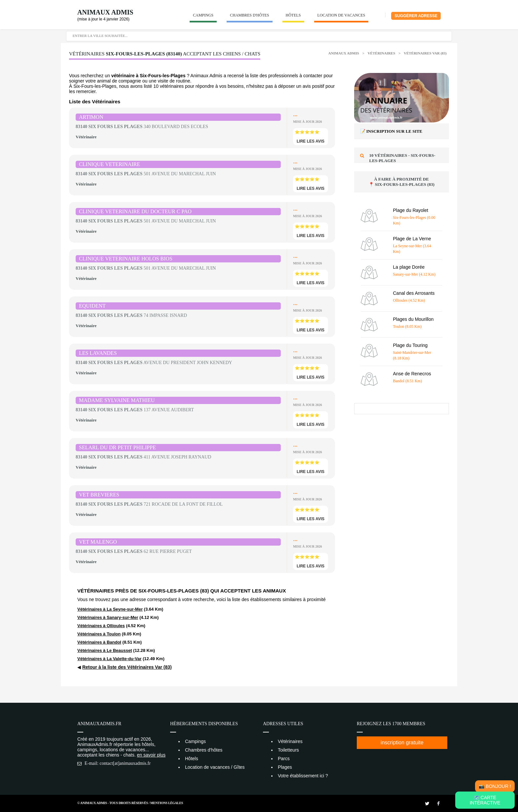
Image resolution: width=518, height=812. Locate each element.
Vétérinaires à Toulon (99, 634)
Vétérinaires (382, 53)
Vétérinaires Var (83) (425, 53)
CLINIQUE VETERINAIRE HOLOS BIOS (126, 259)
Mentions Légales (167, 803)
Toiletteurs (288, 750)
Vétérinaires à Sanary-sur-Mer (108, 617)
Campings (203, 15)
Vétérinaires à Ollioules (101, 626)
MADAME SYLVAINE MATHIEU (117, 400)
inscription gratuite (402, 743)
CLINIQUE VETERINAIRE (110, 164)
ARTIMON (91, 117)
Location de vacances (341, 15)
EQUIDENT (92, 306)
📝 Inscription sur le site (391, 131)
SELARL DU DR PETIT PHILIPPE (117, 447)
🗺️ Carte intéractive (485, 800)
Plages (285, 767)
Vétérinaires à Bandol (99, 642)
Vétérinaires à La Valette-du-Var (109, 659)
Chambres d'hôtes (250, 15)
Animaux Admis (105, 12)
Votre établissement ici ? (303, 776)
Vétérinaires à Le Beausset (105, 650)
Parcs (284, 759)
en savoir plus (151, 755)
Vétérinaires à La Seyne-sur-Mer (110, 609)
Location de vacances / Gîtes (215, 767)
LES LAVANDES (98, 353)
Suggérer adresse (416, 16)
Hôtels (293, 15)
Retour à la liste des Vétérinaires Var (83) (127, 667)
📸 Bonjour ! (495, 786)
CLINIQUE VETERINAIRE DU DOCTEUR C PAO (135, 211)
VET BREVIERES (99, 495)
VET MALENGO (98, 542)
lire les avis (311, 141)
